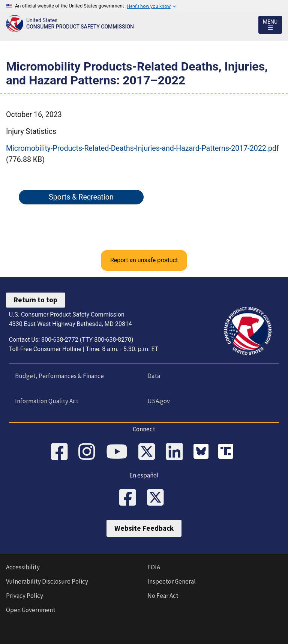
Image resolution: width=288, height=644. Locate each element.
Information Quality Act (47, 401)
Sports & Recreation (81, 197)
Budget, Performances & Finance (59, 376)
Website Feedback (144, 528)
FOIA (154, 567)
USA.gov (159, 401)
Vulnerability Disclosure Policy (47, 581)
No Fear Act (163, 596)
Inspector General (172, 581)
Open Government (31, 610)
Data (154, 376)
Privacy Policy (25, 596)
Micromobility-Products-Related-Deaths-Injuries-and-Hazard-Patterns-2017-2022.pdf (142, 148)
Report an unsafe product (144, 260)
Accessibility (23, 567)
